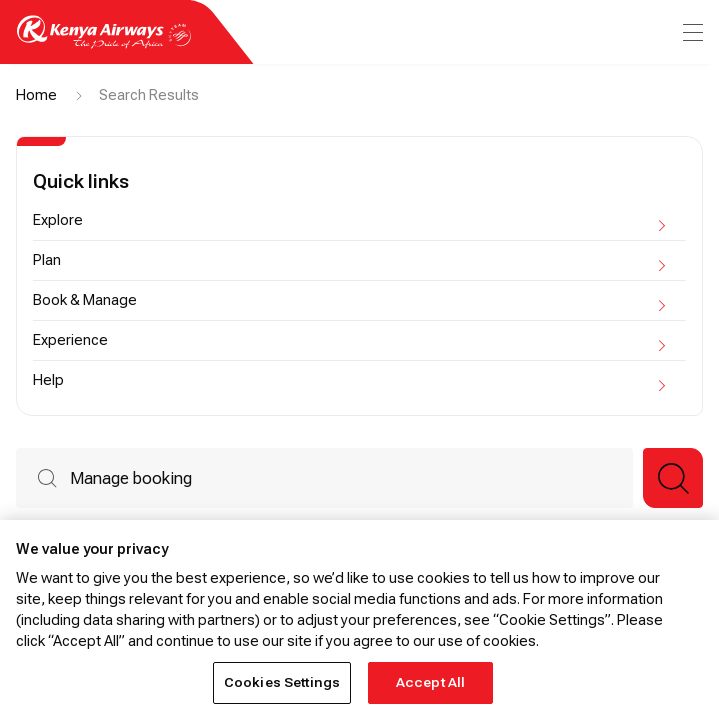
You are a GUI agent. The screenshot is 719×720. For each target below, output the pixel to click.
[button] (673, 478)
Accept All (430, 682)
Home (36, 95)
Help (340, 380)
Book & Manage (340, 300)
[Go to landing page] (104, 43)
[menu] (691, 32)
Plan (340, 260)
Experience (340, 340)
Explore (340, 220)
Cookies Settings (282, 682)
